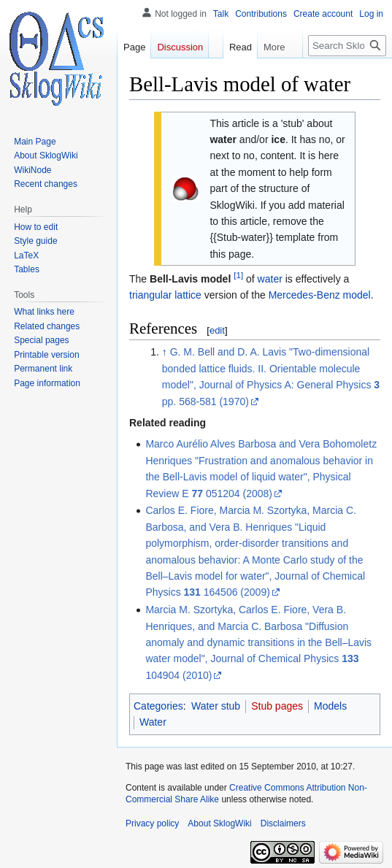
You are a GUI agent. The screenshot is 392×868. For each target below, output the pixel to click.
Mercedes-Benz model (320, 295)
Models (330, 706)
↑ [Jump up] (165, 352)
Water (153, 722)
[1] (238, 275)
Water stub (216, 706)
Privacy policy (152, 823)
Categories (158, 706)
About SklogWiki (219, 823)
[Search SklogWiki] (347, 46)
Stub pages (277, 706)
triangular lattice (165, 295)
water (270, 279)
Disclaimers (283, 823)
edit (217, 330)
